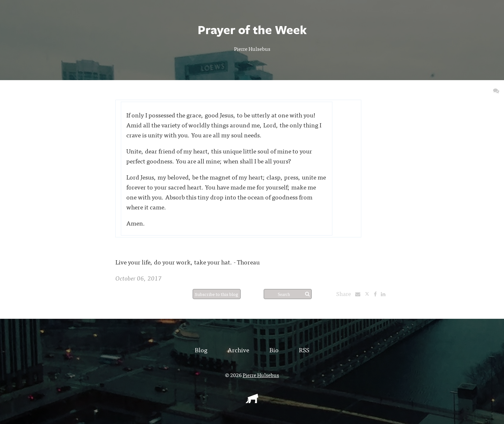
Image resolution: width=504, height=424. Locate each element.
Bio (274, 350)
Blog (201, 350)
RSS (304, 350)
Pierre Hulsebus (252, 49)
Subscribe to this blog (216, 294)
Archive (238, 350)
